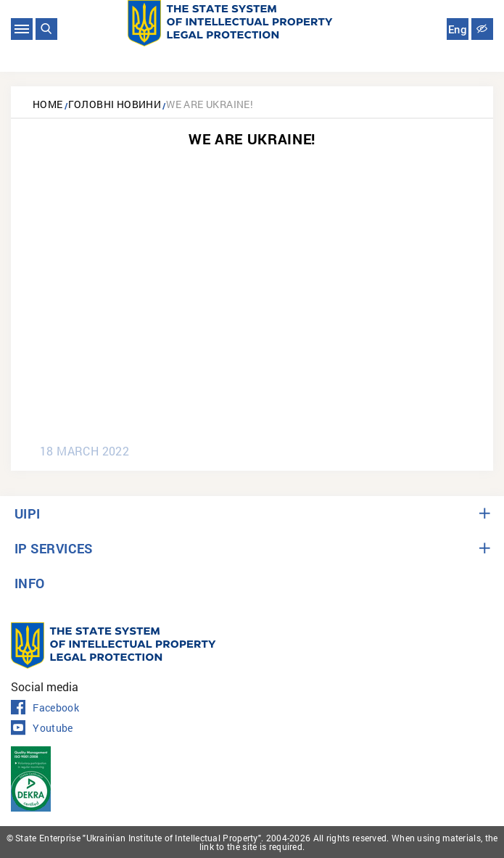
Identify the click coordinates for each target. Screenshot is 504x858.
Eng (458, 30)
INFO (30, 583)
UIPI (28, 513)
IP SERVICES (54, 548)
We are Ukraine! (210, 104)
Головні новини (115, 104)
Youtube (42, 728)
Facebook (45, 708)
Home (48, 104)
